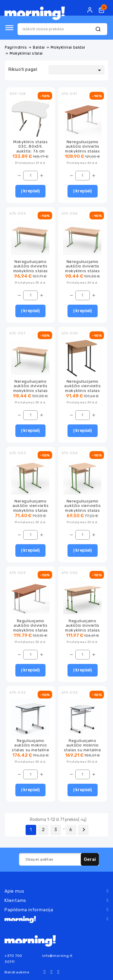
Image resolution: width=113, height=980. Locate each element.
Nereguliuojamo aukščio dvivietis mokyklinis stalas (82, 146)
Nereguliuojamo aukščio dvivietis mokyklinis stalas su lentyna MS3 (31, 388)
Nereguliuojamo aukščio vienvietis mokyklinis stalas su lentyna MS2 (82, 508)
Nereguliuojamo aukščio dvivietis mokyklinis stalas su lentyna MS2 (82, 268)
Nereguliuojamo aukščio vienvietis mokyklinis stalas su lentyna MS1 (31, 508)
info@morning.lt (57, 956)
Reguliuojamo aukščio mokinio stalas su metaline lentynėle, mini (83, 748)
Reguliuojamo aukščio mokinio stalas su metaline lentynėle (30, 748)
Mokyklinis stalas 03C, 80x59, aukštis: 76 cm (30, 146)
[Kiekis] (30, 176)
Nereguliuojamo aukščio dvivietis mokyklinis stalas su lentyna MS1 (31, 268)
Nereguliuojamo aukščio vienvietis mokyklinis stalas (82, 386)
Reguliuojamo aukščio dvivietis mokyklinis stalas (31, 626)
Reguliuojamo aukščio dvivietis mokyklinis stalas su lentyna (82, 628)
